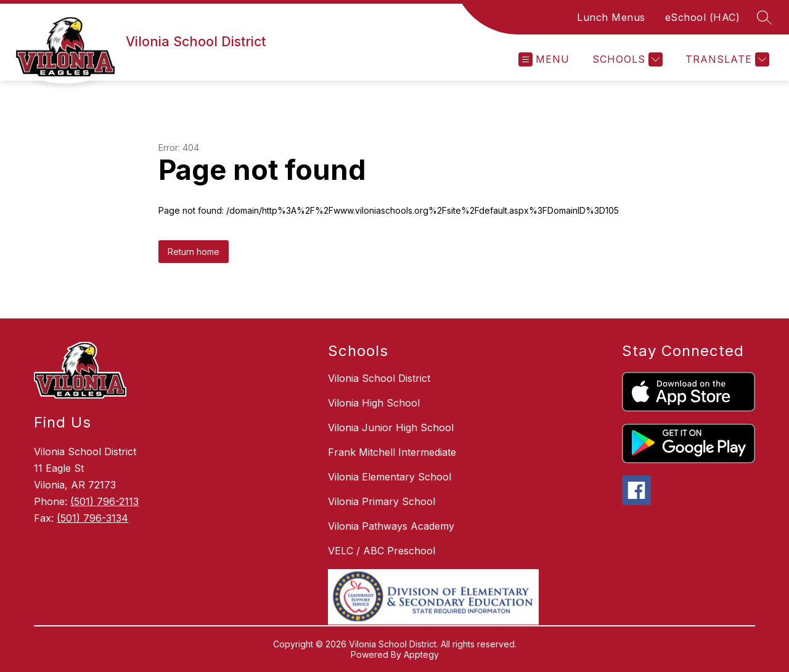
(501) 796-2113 (104, 501)
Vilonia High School (374, 403)
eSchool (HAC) (703, 17)
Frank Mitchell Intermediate (392, 452)
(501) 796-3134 (92, 518)
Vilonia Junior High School (391, 427)
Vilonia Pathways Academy (391, 526)
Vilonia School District (379, 378)
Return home (194, 252)
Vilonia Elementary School (390, 477)
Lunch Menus (611, 17)
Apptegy (421, 654)
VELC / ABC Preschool (382, 551)
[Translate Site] (726, 59)
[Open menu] (544, 59)
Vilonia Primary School (382, 501)
